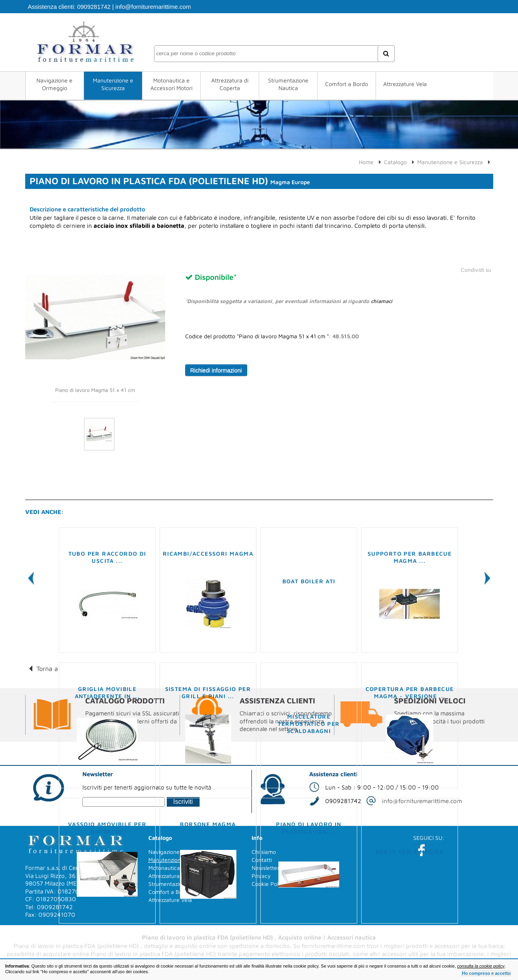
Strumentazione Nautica (288, 84)
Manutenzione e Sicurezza (113, 84)
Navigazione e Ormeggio (54, 84)
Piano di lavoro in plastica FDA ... (309, 828)
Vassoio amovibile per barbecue (107, 828)
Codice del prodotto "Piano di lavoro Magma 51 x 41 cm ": (272, 336)
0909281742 (94, 7)
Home (366, 162)
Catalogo (395, 162)
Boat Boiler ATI (309, 581)
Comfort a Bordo (347, 84)
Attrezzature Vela (405, 84)
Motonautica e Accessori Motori (171, 84)
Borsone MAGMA (208, 824)
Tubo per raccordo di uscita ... (107, 557)
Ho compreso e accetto (486, 973)
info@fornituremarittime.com (153, 7)
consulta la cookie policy (481, 966)
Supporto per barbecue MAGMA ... (410, 557)
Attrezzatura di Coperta (230, 84)
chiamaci (382, 301)
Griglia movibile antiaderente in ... (107, 692)
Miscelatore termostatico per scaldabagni (309, 724)
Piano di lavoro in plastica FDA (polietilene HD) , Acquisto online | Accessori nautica (259, 937)
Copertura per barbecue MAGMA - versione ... (410, 692)
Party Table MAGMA (410, 852)
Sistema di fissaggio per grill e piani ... (208, 692)
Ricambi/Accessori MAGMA (208, 553)
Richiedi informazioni (216, 370)
